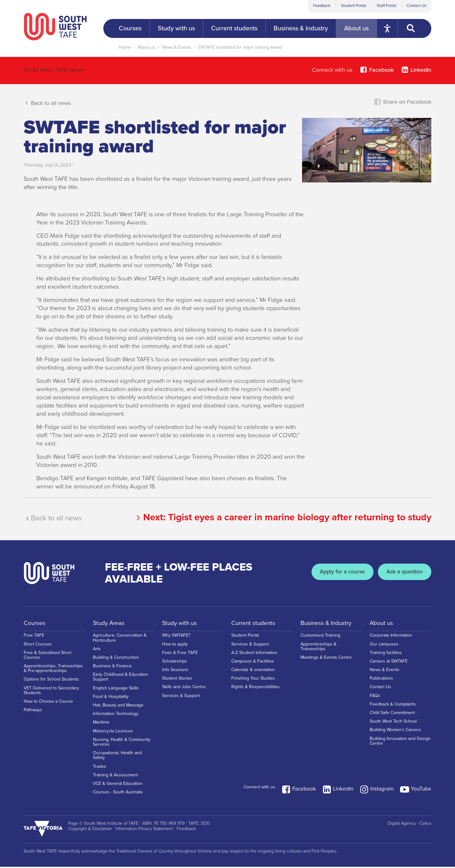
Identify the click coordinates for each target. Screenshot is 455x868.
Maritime (101, 726)
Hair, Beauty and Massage (118, 709)
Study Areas (110, 623)
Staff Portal (386, 6)
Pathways (33, 713)
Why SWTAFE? (176, 639)
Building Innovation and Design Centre (400, 744)
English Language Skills (116, 691)
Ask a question (402, 573)
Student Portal (354, 6)
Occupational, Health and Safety (117, 759)
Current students (255, 623)
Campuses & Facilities (253, 665)
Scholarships (175, 665)
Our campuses (384, 648)
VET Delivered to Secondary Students (51, 694)
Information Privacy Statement (144, 830)
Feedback (322, 6)
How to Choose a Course (48, 705)
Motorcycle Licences (113, 734)
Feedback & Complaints (393, 708)
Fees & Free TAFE (180, 656)
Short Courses (38, 648)
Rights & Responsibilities (255, 691)
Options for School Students (51, 683)
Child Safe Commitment (392, 716)
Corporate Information (391, 639)
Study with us (181, 623)
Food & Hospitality (111, 700)
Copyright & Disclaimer (90, 830)
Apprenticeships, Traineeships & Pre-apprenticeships (53, 672)
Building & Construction (116, 661)
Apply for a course (334, 573)
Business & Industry (328, 623)
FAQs (375, 699)
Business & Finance (112, 669)
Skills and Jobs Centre (184, 691)
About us (146, 47)
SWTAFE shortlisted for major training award (240, 47)
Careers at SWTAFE (389, 665)
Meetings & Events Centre (326, 661)
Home (125, 47)
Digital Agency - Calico (409, 825)
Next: (282, 517)
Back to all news (47, 103)
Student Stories (177, 682)
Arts (97, 652)
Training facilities (386, 656)
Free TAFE (34, 639)
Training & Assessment (115, 778)
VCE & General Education (118, 787)
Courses (35, 623)
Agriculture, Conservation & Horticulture (120, 641)
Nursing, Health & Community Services (122, 745)
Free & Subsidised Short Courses (48, 658)
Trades (100, 770)
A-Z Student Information (254, 656)
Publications (381, 682)
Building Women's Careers (395, 734)
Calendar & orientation (253, 673)
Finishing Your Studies (253, 682)
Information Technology (116, 717)
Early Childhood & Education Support (121, 680)
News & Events (177, 47)
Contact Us (416, 6)
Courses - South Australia (118, 795)
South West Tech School (393, 725)
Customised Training (320, 639)
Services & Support (181, 699)
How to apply (175, 648)
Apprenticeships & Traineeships (318, 650)
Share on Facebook (403, 102)
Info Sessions (175, 673)
